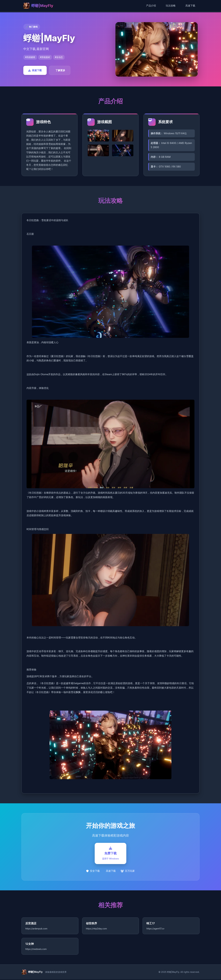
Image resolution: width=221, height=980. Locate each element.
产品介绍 (151, 6)
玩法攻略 (171, 6)
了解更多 (60, 70)
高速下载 (190, 6)
